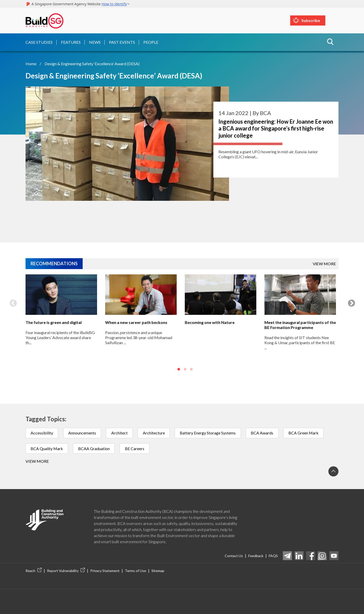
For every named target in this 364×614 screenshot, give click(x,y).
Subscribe (320, 20)
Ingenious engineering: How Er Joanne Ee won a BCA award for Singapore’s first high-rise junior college (276, 128)
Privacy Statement (105, 571)
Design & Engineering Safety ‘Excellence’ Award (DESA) (92, 63)
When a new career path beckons (136, 322)
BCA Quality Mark (47, 448)
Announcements (83, 433)
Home (31, 63)
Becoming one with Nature (210, 322)
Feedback (256, 556)
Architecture (156, 433)
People (151, 41)
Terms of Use (135, 571)
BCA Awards (265, 433)
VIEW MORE (324, 263)
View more (37, 461)
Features (71, 41)
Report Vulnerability (66, 571)
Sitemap (158, 571)
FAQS (273, 556)
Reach (34, 571)
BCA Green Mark (307, 433)
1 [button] (179, 369)
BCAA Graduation (95, 448)
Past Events (122, 41)
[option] (61, 323)
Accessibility (42, 433)
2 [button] (185, 369)
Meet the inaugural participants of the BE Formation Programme (300, 324)
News (95, 41)
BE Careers (136, 448)
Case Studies (39, 41)
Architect (121, 433)
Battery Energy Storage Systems (210, 433)
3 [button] (191, 369)
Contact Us (234, 556)
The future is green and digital (54, 322)
